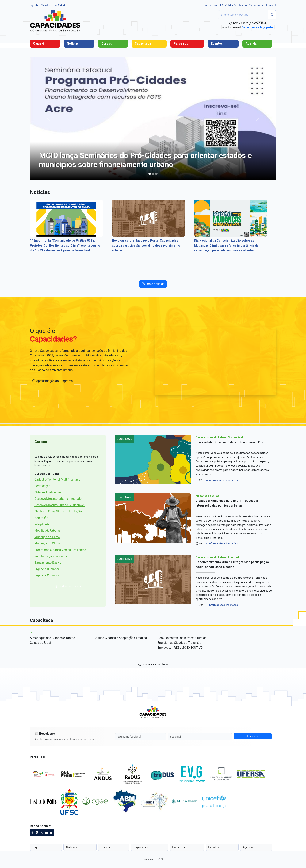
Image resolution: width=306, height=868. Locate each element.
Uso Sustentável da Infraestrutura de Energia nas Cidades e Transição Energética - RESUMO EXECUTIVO (182, 643)
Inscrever (252, 736)
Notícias (73, 43)
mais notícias (153, 284)
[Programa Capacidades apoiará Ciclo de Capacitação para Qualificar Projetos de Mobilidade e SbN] (153, 174)
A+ (216, 5)
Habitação (41, 518)
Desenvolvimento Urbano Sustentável (59, 505)
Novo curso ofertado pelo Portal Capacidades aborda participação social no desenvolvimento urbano (146, 245)
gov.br (35, 5)
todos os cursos (68, 586)
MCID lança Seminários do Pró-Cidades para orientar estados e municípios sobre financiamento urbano (145, 160)
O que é (39, 43)
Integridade (42, 524)
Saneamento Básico (48, 563)
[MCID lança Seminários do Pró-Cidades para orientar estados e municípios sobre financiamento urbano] (150, 174)
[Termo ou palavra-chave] (243, 15)
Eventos (217, 43)
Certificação (42, 486)
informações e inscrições (222, 480)
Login (271, 5)
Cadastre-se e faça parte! (257, 27)
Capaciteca (143, 43)
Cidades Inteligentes (48, 492)
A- (206, 5)
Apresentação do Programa (53, 381)
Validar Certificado (236, 5)
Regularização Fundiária (51, 556)
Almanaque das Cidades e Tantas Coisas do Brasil (52, 640)
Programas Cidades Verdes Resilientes (60, 550)
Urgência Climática (47, 569)
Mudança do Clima (47, 537)
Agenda (251, 43)
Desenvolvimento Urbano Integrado (58, 499)
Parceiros (181, 43)
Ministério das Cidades (54, 5)
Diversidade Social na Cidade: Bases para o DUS (230, 442)
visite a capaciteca (153, 664)
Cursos (107, 43)
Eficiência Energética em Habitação (58, 511)
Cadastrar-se (256, 5)
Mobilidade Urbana (47, 531)
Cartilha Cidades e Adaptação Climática (120, 638)
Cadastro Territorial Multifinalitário (57, 479)
